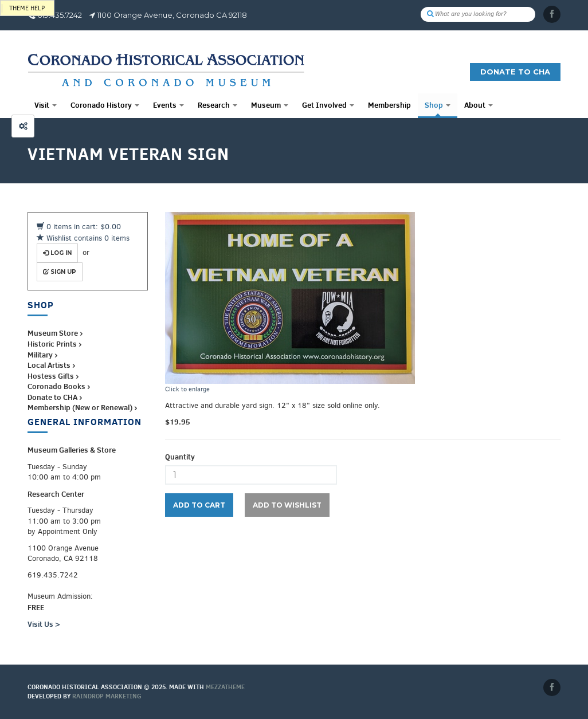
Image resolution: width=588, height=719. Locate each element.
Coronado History (105, 105)
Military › (42, 355)
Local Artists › (51, 365)
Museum (270, 105)
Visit (46, 105)
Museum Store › (55, 333)
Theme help (27, 8)
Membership (389, 105)
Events (168, 105)
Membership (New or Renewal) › (82, 407)
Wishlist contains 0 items (83, 238)
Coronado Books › (59, 386)
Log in (57, 253)
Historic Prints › (54, 344)
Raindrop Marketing (107, 696)
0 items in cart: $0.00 (79, 227)
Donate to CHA (515, 72)
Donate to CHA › (55, 397)
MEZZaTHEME (225, 687)
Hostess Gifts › (53, 376)
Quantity (180, 457)
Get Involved (328, 105)
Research (217, 105)
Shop (438, 105)
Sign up (60, 272)
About (479, 105)
